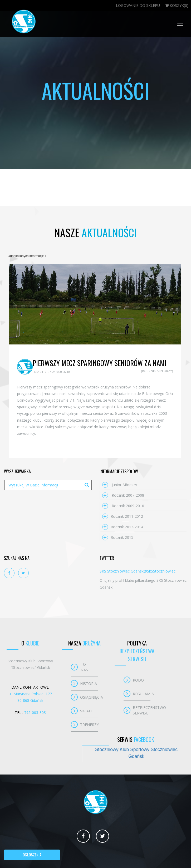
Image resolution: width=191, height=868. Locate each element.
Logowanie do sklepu (138, 5)
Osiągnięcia (89, 697)
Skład (86, 711)
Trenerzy (89, 725)
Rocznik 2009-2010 (123, 506)
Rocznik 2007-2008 (123, 495)
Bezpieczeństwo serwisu (142, 710)
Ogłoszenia (32, 855)
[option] (95, 304)
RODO (138, 680)
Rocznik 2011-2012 (123, 516)
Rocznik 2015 (118, 537)
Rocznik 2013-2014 (123, 527)
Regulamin (142, 694)
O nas (84, 667)
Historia (89, 684)
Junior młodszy (120, 485)
